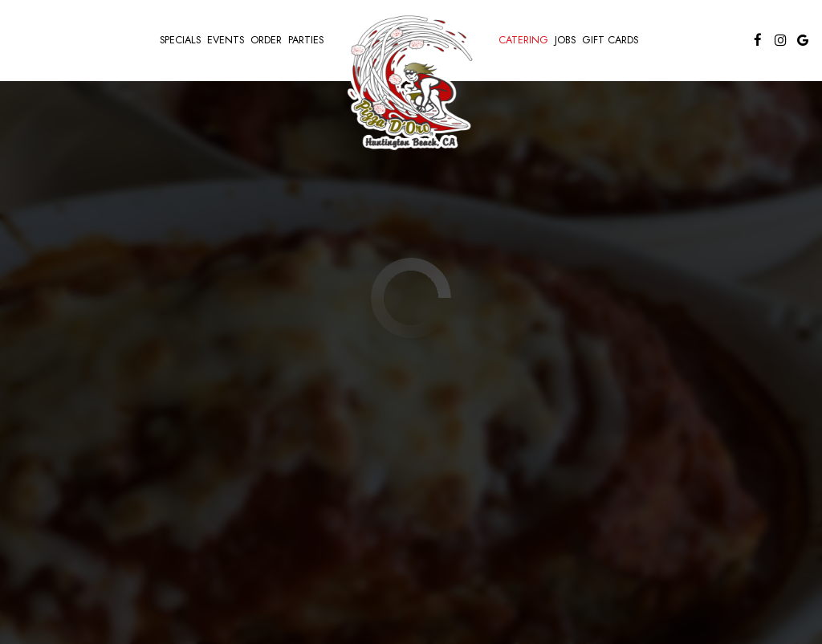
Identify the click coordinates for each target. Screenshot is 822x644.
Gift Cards (610, 40)
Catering (523, 40)
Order (266, 40)
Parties (306, 40)
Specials (180, 40)
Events (226, 40)
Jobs (565, 40)
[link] (411, 80)
